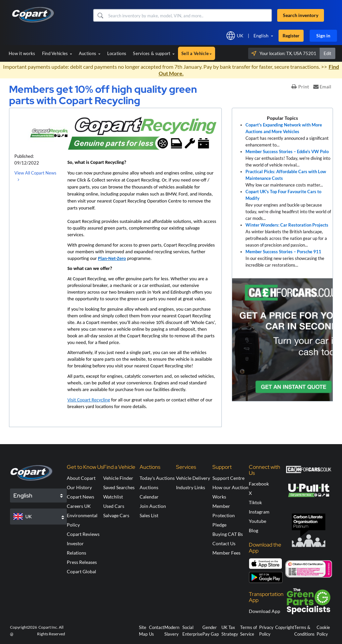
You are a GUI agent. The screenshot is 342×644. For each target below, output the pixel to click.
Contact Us (224, 543)
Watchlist (113, 497)
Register (291, 36)
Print (300, 87)
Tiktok (255, 502)
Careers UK (79, 506)
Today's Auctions (157, 478)
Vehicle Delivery (193, 478)
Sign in (323, 36)
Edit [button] (327, 53)
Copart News (80, 497)
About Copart (81, 478)
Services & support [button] (154, 53)
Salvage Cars (116, 515)
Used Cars (114, 506)
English (261, 36)
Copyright (285, 627)
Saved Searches (119, 487)
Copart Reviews (83, 534)
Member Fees (226, 553)
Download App (265, 611)
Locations (117, 53)
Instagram (259, 512)
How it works (22, 53)
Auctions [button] (90, 53)
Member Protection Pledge (224, 515)
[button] (100, 15)
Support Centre (228, 478)
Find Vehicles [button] (57, 53)
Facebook (259, 484)
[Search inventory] (189, 15)
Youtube (258, 521)
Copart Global (81, 571)
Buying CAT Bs (228, 534)
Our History (79, 487)
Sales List (149, 515)
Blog (253, 530)
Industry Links (191, 487)
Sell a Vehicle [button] (197, 53)
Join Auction (153, 506)
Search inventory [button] (301, 15)
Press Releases (82, 562)
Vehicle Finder (118, 478)
